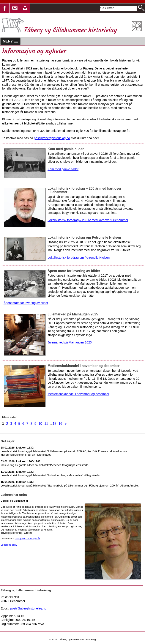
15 (54, 424)
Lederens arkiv (9, 545)
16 (60, 424)
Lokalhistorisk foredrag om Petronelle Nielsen (79, 258)
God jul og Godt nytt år (27, 538)
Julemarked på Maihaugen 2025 (70, 342)
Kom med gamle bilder (63, 169)
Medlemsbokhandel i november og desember (79, 394)
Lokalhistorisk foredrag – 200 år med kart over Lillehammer (88, 220)
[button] (15, 8)
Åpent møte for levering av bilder (26, 303)
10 (40, 424)
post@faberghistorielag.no (52, 138)
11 (46, 424)
